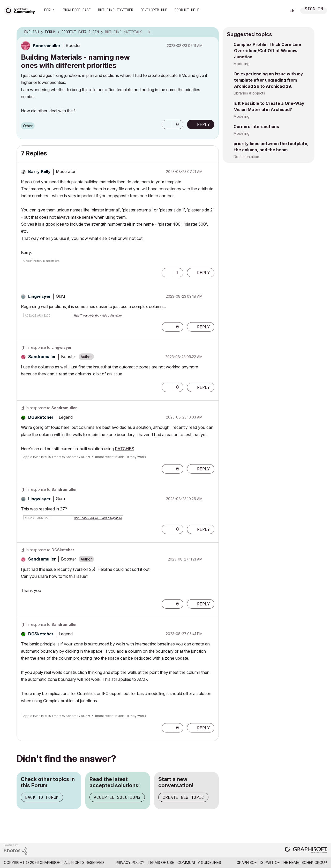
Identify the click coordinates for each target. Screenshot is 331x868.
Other (28, 126)
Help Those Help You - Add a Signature (98, 315)
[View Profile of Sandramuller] (47, 46)
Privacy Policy (130, 862)
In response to (49, 347)
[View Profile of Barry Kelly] (39, 171)
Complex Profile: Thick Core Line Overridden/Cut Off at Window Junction (267, 51)
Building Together (116, 10)
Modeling (242, 64)
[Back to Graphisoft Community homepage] (21, 10)
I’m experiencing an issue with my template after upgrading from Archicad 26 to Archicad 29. (268, 80)
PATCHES (125, 449)
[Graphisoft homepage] (306, 850)
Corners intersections (256, 127)
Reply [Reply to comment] (204, 273)
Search (276, 11)
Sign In (314, 9)
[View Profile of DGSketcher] (41, 417)
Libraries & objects (249, 93)
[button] (167, 124)
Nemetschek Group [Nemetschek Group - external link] (308, 862)
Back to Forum (42, 797)
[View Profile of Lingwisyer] (39, 296)
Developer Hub (154, 10)
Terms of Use (161, 862)
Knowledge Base (76, 10)
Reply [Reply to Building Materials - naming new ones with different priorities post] (204, 124)
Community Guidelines (199, 862)
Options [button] (212, 32)
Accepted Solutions (117, 797)
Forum (49, 10)
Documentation (246, 157)
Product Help (187, 10)
